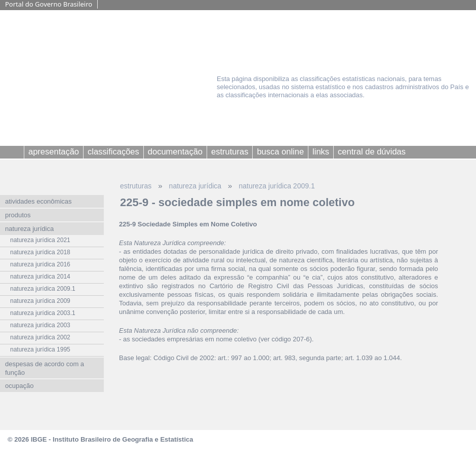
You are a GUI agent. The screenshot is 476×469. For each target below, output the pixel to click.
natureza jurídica (195, 186)
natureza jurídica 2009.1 (276, 186)
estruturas (136, 186)
